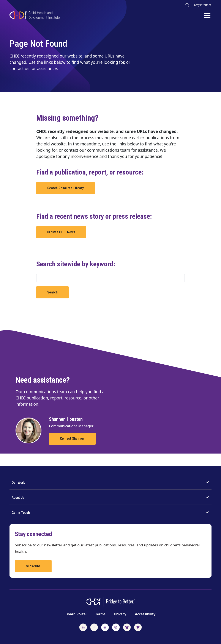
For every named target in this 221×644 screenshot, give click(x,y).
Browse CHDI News (61, 232)
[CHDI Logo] (35, 16)
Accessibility (145, 614)
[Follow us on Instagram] (116, 627)
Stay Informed (203, 5)
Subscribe (33, 566)
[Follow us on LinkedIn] (83, 627)
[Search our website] (187, 5)
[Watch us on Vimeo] (138, 627)
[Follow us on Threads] (105, 627)
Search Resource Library (66, 188)
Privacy (120, 614)
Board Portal (76, 614)
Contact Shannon (72, 439)
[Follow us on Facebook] (94, 627)
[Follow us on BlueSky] (127, 627)
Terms (100, 614)
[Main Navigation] (208, 16)
